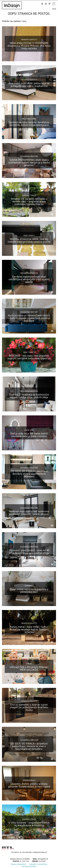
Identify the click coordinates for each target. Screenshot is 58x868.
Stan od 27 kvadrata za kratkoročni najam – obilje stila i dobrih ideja (29, 396)
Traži (54, 9)
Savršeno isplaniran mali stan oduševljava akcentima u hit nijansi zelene (29, 279)
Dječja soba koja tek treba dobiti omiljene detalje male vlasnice (29, 435)
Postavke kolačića (29, 866)
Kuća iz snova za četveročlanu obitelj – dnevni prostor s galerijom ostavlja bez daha (29, 318)
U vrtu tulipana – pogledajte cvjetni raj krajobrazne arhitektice (29, 824)
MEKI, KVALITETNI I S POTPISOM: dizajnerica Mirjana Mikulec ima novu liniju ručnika (29, 46)
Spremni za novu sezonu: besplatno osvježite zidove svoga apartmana (29, 124)
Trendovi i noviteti (29, 40)
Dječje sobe (29, 430)
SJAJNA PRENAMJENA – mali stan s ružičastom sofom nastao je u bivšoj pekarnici (29, 162)
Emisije (29, 664)
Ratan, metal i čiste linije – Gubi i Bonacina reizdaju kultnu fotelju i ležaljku (29, 629)
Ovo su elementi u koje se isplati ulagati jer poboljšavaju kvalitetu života (29, 707)
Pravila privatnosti (19, 864)
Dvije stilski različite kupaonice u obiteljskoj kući (29, 590)
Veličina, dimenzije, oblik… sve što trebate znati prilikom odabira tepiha (29, 240)
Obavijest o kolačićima (38, 864)
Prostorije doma (29, 119)
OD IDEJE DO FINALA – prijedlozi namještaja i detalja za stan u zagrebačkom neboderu (29, 746)
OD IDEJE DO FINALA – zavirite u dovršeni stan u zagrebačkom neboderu (29, 474)
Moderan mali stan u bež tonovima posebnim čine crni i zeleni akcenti (29, 513)
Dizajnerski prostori (29, 156)
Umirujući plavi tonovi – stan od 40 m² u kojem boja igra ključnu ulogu (29, 552)
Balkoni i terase (29, 195)
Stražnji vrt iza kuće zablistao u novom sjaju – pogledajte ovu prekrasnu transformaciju (29, 201)
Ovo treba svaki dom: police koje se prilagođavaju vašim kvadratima (29, 85)
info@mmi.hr (43, 859)
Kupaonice (29, 586)
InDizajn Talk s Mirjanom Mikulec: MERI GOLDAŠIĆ (29, 668)
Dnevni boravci (29, 780)
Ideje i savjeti (29, 236)
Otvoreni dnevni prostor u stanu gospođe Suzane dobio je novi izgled (29, 785)
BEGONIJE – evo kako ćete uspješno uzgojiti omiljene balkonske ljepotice (29, 357)
